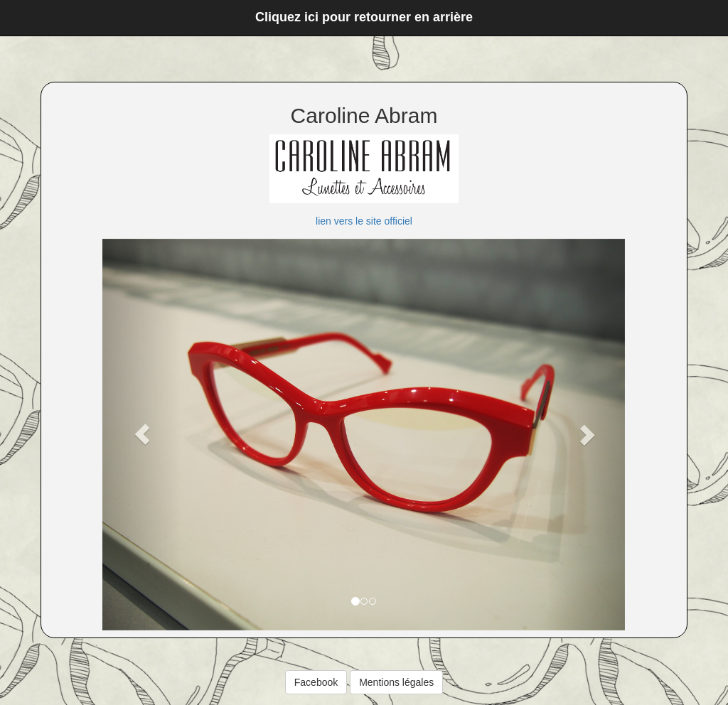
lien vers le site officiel (364, 221)
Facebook (316, 682)
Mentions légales (396, 682)
